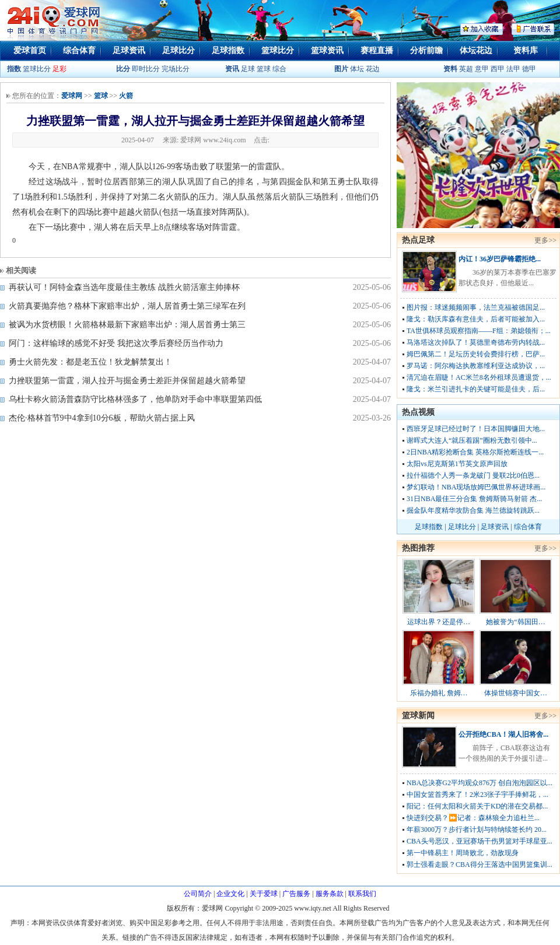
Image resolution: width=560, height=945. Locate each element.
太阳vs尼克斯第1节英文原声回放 (457, 464)
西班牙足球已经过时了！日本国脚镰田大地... (476, 429)
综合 (279, 69)
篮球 (264, 69)
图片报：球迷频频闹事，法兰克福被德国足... (476, 307)
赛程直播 (377, 50)
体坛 (357, 69)
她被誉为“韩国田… (515, 622)
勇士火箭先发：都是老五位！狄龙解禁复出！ (90, 362)
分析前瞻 (426, 50)
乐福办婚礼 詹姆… (439, 693)
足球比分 (178, 50)
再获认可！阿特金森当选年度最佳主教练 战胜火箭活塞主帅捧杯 (124, 287)
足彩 (60, 69)
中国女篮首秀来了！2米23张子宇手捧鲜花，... (477, 794)
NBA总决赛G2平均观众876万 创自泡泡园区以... (480, 783)
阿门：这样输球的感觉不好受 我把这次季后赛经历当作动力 (116, 343)
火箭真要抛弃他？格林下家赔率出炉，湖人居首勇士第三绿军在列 (127, 306)
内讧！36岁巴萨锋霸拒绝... (500, 259)
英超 (466, 69)
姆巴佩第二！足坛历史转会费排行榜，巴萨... (476, 354)
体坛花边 (476, 50)
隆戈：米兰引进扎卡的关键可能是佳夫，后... (476, 389)
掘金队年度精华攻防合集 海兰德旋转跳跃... (473, 510)
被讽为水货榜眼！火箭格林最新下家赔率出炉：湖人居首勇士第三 (127, 325)
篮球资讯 (327, 50)
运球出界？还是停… (439, 622)
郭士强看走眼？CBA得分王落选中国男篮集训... (480, 864)
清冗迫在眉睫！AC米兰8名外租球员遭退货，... (479, 377)
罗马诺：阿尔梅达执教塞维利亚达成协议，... (476, 366)
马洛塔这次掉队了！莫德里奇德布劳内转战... (476, 342)
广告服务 (296, 894)
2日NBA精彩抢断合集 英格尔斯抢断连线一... (475, 452)
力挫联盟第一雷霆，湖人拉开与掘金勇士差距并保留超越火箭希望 (127, 381)
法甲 (513, 69)
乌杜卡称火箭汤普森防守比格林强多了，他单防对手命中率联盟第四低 (135, 399)
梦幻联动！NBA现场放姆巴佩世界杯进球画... (476, 487)
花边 (373, 69)
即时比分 (146, 69)
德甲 (529, 69)
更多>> (545, 240)
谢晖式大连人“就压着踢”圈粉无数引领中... (472, 440)
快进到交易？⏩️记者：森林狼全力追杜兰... (473, 818)
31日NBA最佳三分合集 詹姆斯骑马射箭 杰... (474, 499)
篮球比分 (278, 50)
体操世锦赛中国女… (516, 693)
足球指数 (228, 50)
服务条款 (330, 894)
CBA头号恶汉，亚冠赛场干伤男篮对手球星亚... (480, 841)
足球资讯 (129, 50)
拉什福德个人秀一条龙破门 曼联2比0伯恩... (473, 475)
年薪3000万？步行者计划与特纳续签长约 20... (477, 829)
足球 (247, 69)
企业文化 (230, 894)
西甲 (498, 69)
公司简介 (198, 894)
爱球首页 (30, 50)
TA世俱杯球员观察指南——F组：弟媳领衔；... (479, 331)
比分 (123, 69)
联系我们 (362, 894)
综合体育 (79, 50)
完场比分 (176, 69)
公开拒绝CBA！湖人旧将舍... (503, 734)
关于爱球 (264, 894)
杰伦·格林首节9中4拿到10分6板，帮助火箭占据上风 (102, 418)
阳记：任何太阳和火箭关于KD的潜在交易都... (477, 806)
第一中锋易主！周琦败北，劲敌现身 (463, 853)
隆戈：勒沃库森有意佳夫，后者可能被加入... (476, 319)
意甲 (482, 69)
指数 (14, 69)
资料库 (526, 50)
